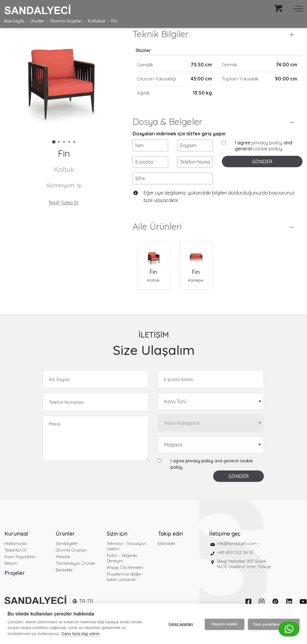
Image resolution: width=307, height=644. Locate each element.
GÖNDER (262, 169)
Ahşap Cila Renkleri (125, 575)
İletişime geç (225, 541)
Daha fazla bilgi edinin (81, 634)
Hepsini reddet (224, 624)
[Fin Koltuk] (154, 262)
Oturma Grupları (66, 21)
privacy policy (267, 150)
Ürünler (37, 21)
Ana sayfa (14, 21)
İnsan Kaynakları (20, 564)
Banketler (64, 577)
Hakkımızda (16, 551)
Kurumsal (16, 541)
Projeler (15, 580)
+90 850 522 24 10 (235, 560)
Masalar (63, 564)
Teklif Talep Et (63, 203)
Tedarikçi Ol (15, 557)
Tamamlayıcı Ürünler (76, 570)
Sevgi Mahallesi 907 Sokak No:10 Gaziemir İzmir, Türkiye (244, 571)
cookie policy (268, 156)
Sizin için (117, 541)
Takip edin (170, 541)
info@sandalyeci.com (237, 551)
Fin (114, 21)
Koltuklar (97, 21)
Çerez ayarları (180, 624)
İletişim (11, 570)
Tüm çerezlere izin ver (274, 624)
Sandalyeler (67, 551)
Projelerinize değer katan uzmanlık (124, 584)
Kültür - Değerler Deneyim (122, 565)
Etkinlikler (167, 551)
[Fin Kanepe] (196, 262)
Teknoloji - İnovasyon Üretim (127, 553)
